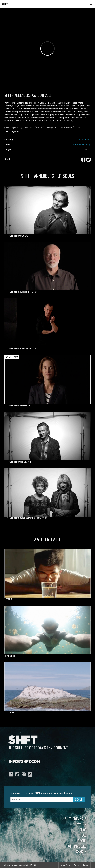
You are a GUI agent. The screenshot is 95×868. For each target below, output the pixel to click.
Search (81, 851)
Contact (86, 865)
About (82, 841)
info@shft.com (24, 762)
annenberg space (12, 128)
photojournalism (67, 128)
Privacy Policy (65, 865)
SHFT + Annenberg (82, 145)
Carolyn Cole (27, 128)
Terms (77, 865)
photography (52, 128)
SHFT (5, 4)
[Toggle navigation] (91, 4)
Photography (84, 140)
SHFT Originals (76, 819)
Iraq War (39, 128)
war (78, 128)
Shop (83, 830)
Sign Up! (79, 799)
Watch (82, 824)
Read (83, 835)
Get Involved (77, 846)
